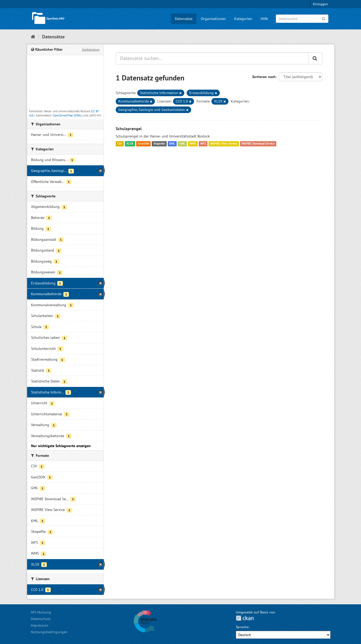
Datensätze (184, 19)
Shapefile (159, 144)
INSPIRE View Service (224, 144)
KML (172, 144)
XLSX (130, 144)
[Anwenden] (324, 18)
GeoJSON (143, 144)
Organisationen (213, 19)
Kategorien (243, 19)
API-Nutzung (41, 612)
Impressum (39, 625)
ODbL (78, 115)
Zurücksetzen (91, 50)
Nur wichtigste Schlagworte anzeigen (61, 446)
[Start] (33, 37)
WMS (193, 144)
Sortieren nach (264, 77)
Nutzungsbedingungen (49, 632)
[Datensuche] (302, 19)
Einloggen (320, 4)
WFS (203, 144)
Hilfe (264, 19)
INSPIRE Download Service (258, 144)
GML (182, 144)
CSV (120, 144)
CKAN (245, 618)
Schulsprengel (129, 129)
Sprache (242, 627)
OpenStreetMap (63, 115)
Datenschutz (41, 619)
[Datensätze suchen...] (212, 58)
